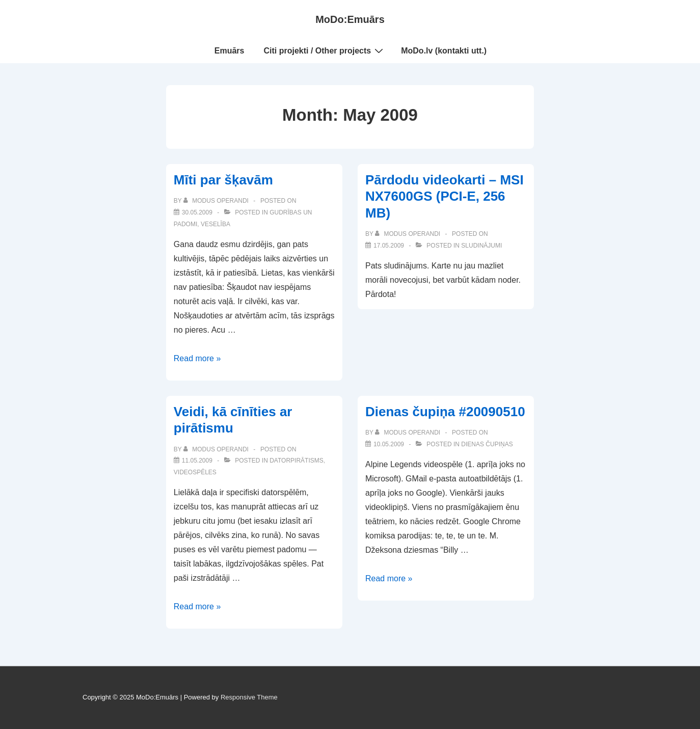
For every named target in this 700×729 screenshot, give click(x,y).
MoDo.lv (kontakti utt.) (444, 51)
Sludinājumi (481, 246)
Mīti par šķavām (223, 180)
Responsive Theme (249, 697)
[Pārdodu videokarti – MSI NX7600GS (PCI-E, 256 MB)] (389, 246)
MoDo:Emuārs (350, 19)
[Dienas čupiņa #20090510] (389, 444)
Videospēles (195, 472)
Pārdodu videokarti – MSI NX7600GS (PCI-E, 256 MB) (445, 196)
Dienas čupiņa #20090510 (445, 412)
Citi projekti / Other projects (325, 50)
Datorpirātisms (297, 461)
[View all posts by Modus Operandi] (217, 201)
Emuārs (230, 51)
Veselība (216, 224)
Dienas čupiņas (487, 444)
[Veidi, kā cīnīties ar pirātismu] (197, 461)
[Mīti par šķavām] (197, 212)
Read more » (197, 358)
